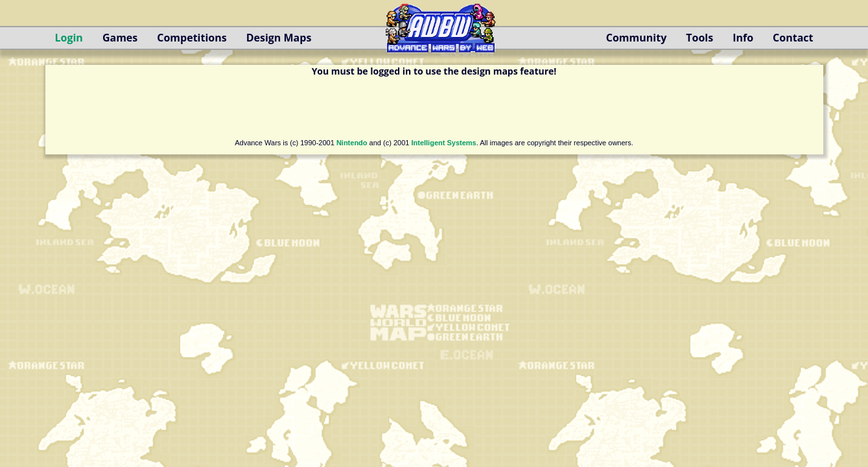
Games (120, 38)
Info (743, 38)
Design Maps (279, 38)
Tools (699, 38)
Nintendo (352, 143)
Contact (793, 38)
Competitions (192, 38)
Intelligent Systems (443, 143)
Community (636, 38)
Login (69, 38)
